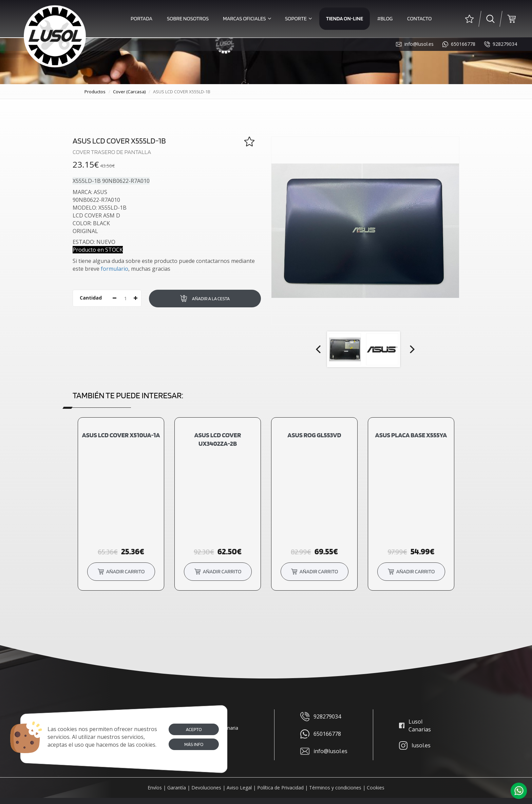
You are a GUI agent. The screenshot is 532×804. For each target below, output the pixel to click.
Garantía (177, 788)
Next (412, 349)
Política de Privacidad (280, 788)
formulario (115, 269)
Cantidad (91, 298)
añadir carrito (121, 571)
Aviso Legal (239, 788)
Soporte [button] (298, 18)
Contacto (419, 18)
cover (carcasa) (129, 92)
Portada (141, 18)
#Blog (385, 18)
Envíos (155, 788)
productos (95, 92)
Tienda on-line (345, 18)
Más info (194, 744)
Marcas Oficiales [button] (247, 18)
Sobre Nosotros (188, 18)
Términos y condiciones (335, 788)
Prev (319, 349)
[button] (519, 791)
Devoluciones (206, 788)
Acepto (194, 729)
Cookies (376, 788)
